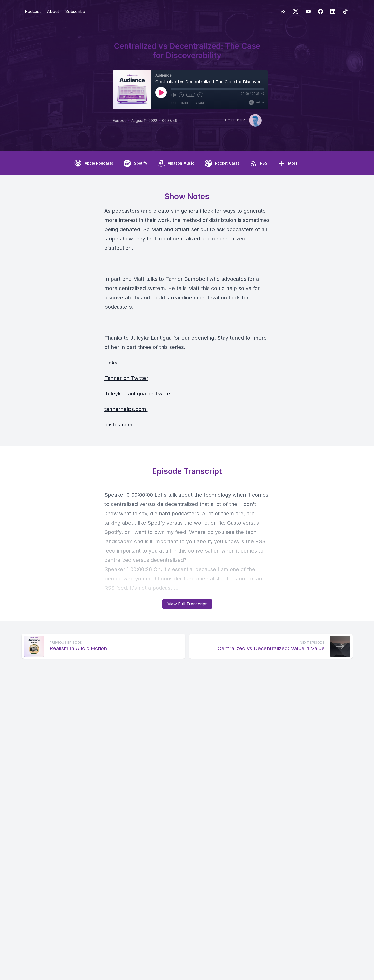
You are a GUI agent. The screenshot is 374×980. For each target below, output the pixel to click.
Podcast (33, 11)
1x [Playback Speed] (190, 95)
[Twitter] (296, 11)
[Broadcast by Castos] (256, 103)
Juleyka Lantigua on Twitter (138, 394)
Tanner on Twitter (126, 378)
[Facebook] (320, 11)
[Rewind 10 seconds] (181, 95)
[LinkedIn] (333, 11)
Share (200, 103)
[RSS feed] (283, 11)
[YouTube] (308, 11)
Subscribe (75, 11)
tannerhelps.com (126, 409)
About (53, 11)
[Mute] (173, 95)
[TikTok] (345, 11)
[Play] (161, 92)
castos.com (119, 425)
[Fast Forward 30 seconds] (200, 95)
